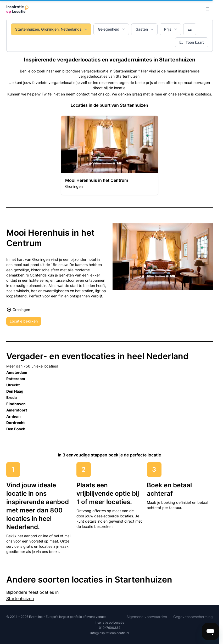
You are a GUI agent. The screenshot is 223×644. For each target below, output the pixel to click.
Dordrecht (15, 423)
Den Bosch (16, 429)
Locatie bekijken (24, 321)
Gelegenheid (112, 29)
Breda (12, 397)
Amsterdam (17, 372)
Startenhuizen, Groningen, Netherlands (52, 29)
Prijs (171, 29)
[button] (109, 155)
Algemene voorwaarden (147, 617)
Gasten (145, 29)
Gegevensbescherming (193, 617)
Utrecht (13, 385)
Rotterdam (16, 379)
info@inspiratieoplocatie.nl (110, 633)
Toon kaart (192, 42)
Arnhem (13, 416)
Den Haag (15, 391)
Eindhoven (16, 404)
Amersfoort (17, 410)
